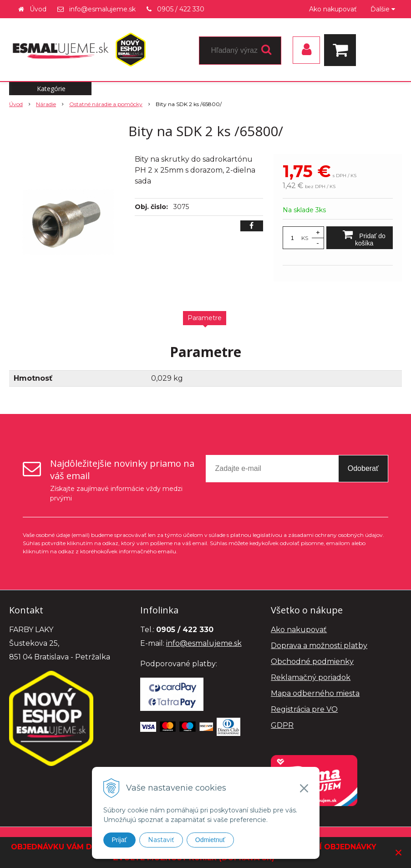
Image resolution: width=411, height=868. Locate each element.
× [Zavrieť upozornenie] (399, 852)
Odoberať (363, 468)
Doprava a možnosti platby (319, 646)
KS (305, 238)
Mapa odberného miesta (315, 693)
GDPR (282, 725)
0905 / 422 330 (181, 9)
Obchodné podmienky (312, 661)
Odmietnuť (210, 840)
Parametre (205, 318)
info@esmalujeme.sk (102, 9)
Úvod (38, 9)
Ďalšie (383, 9)
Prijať (119, 840)
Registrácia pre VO (304, 709)
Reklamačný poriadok (311, 677)
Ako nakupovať (333, 9)
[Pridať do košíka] (360, 238)
